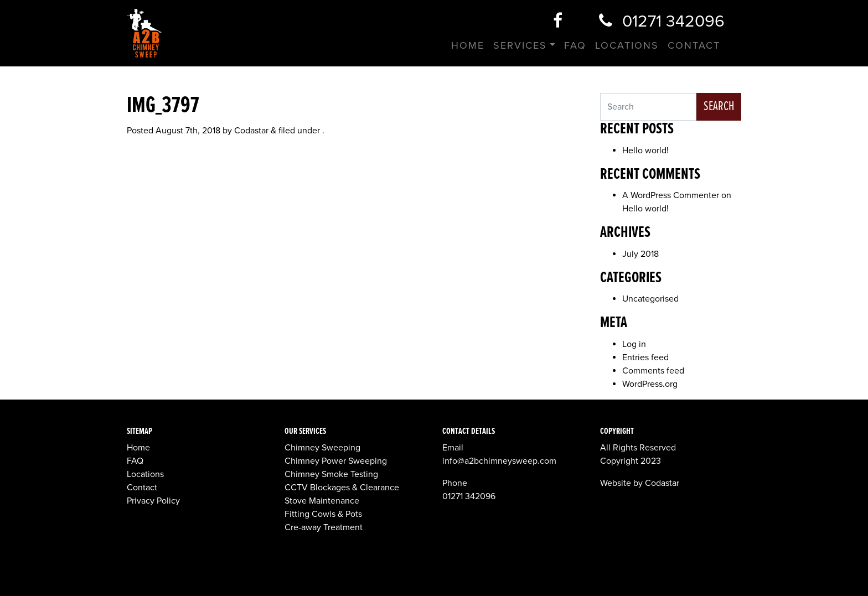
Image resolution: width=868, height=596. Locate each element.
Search (719, 107)
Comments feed (653, 371)
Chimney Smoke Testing (331, 474)
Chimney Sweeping (322, 448)
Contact (694, 45)
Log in (634, 344)
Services (520, 45)
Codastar (251, 131)
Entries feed (645, 357)
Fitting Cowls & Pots (323, 514)
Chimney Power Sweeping (336, 461)
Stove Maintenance (322, 501)
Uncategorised (650, 299)
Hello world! (645, 151)
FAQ (575, 45)
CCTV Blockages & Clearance (342, 488)
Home (468, 45)
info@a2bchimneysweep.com (499, 461)
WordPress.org (650, 384)
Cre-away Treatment (324, 527)
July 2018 (640, 254)
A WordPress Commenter (671, 195)
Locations (627, 45)
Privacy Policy (153, 501)
